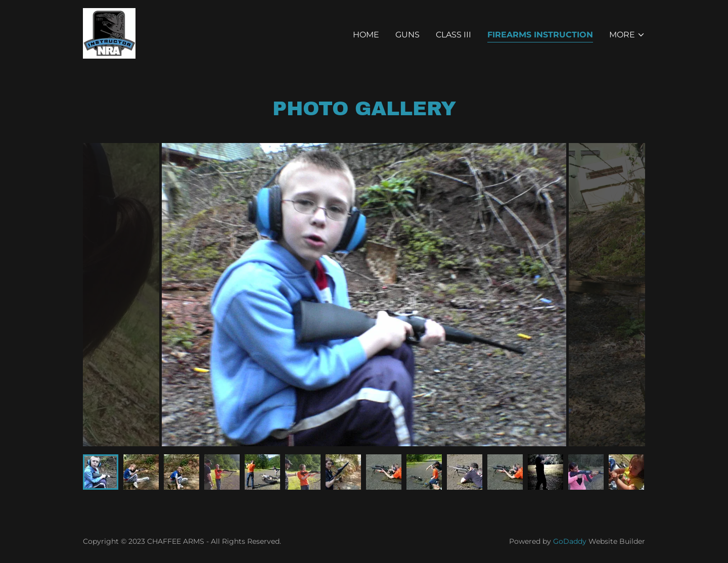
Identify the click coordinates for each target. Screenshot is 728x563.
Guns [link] (407, 35)
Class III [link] (453, 35)
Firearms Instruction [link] (540, 35)
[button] (627, 35)
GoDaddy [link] (570, 541)
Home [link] (366, 35)
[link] (109, 33)
